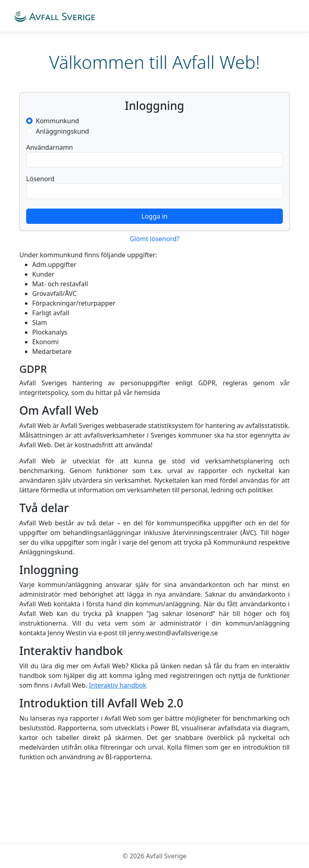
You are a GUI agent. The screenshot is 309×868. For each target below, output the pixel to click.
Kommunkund (57, 121)
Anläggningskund (62, 131)
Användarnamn (49, 147)
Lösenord (40, 179)
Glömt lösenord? (154, 239)
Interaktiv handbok (118, 685)
